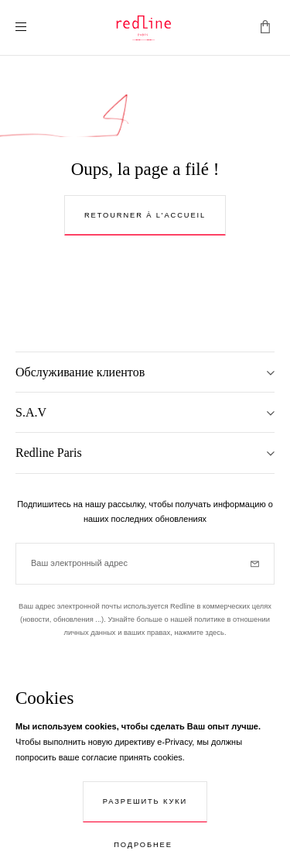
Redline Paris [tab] (49, 453)
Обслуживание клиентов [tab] (80, 372)
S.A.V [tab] (31, 412)
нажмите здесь (199, 633)
